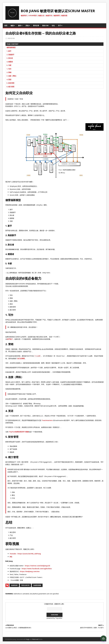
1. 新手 (9, 51)
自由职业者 (14, 585)
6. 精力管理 (10, 87)
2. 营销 (9, 72)
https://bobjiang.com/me (30, 571)
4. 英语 (9, 79)
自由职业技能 (37, 585)
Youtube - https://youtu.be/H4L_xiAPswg (25, 554)
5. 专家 (9, 65)
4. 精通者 (10, 62)
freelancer (25, 585)
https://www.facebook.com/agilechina (37, 569)
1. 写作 (9, 69)
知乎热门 (10, 339)
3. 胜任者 (10, 58)
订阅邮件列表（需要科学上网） (54, 604)
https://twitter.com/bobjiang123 (37, 566)
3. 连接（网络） (12, 76)
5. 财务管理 (10, 83)
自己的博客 (21, 358)
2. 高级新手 (10, 55)
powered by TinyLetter (54, 618)
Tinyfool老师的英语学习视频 (19, 432)
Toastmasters (47, 420)
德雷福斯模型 (11, 47)
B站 (11, 557)
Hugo (28, 639)
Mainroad (35, 639)
